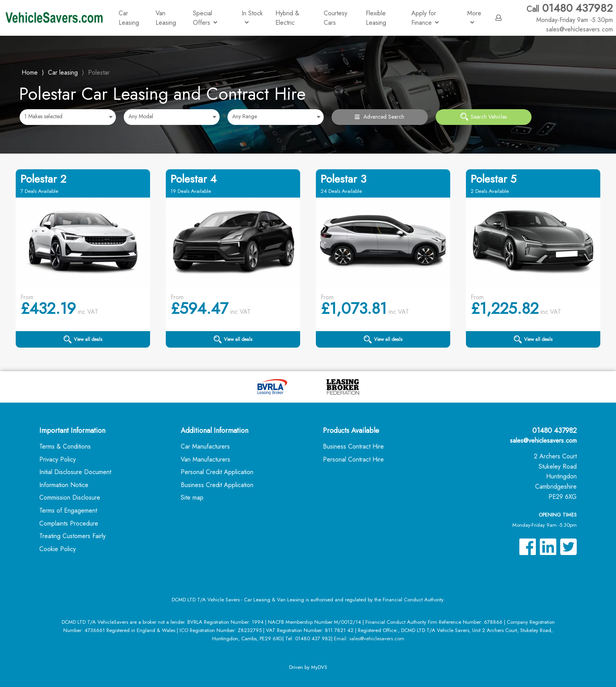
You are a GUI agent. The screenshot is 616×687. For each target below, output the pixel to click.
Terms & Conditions (65, 446)
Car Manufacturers (205, 446)
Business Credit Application (217, 485)
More (474, 17)
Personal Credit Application (217, 472)
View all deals (83, 339)
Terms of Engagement (68, 510)
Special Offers (205, 18)
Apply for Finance (425, 18)
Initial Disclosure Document (75, 472)
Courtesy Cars (335, 18)
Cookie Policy (58, 549)
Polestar (99, 72)
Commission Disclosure (70, 497)
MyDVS (319, 667)
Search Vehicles (484, 117)
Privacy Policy (58, 459)
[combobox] (68, 117)
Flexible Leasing (376, 18)
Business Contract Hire (353, 446)
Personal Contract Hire (353, 459)
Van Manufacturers (205, 459)
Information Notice (64, 485)
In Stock (252, 17)
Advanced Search (379, 117)
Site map (192, 497)
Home (30, 72)
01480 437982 (570, 13)
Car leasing (63, 72)
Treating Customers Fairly (72, 536)
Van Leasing (166, 18)
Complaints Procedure (69, 523)
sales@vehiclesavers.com (543, 441)
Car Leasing (129, 18)
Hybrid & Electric (287, 18)
